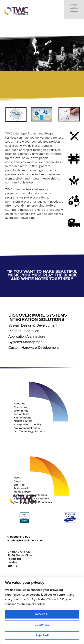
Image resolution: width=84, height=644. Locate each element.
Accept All (42, 614)
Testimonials (21, 488)
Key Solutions (22, 418)
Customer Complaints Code (31, 495)
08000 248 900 (20, 537)
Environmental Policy (27, 428)
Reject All (42, 636)
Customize (42, 625)
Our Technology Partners (29, 432)
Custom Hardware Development (34, 348)
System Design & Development (33, 325)
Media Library (22, 492)
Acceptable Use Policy (28, 425)
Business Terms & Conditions (32, 499)
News (17, 478)
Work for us (21, 411)
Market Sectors (23, 421)
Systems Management (26, 342)
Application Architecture (27, 337)
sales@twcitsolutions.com (27, 541)
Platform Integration (24, 331)
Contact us (20, 407)
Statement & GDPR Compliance (33, 502)
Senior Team (21, 414)
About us (19, 404)
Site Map (19, 485)
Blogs (17, 481)
